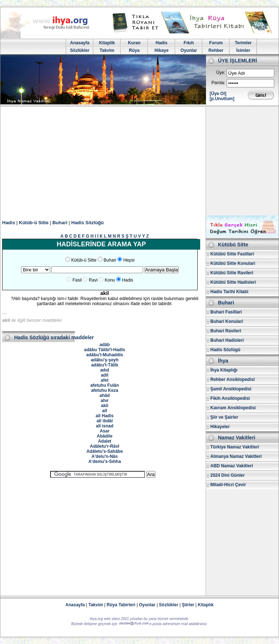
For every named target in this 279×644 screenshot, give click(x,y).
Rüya (134, 50)
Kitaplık (206, 605)
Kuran (134, 43)
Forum (216, 43)
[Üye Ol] (218, 94)
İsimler (243, 50)
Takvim (107, 50)
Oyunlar (189, 50)
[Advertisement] (139, 161)
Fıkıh (189, 43)
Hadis (161, 43)
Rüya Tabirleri (121, 605)
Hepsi (129, 260)
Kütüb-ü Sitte (34, 223)
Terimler (243, 43)
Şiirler (188, 605)
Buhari (60, 223)
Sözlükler (80, 50)
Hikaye (161, 50)
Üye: (221, 73)
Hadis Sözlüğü (88, 223)
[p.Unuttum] (222, 99)
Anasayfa (80, 43)
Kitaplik (107, 43)
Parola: (218, 83)
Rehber (216, 50)
